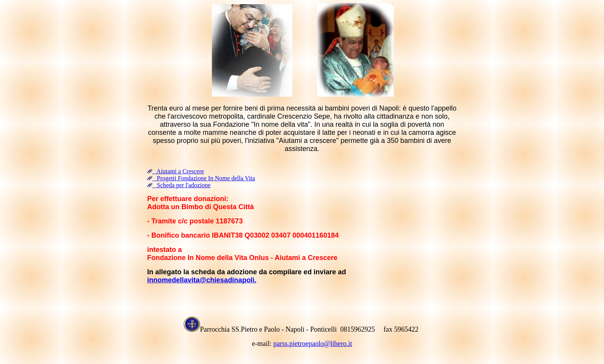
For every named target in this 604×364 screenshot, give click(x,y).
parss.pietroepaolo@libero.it (313, 344)
